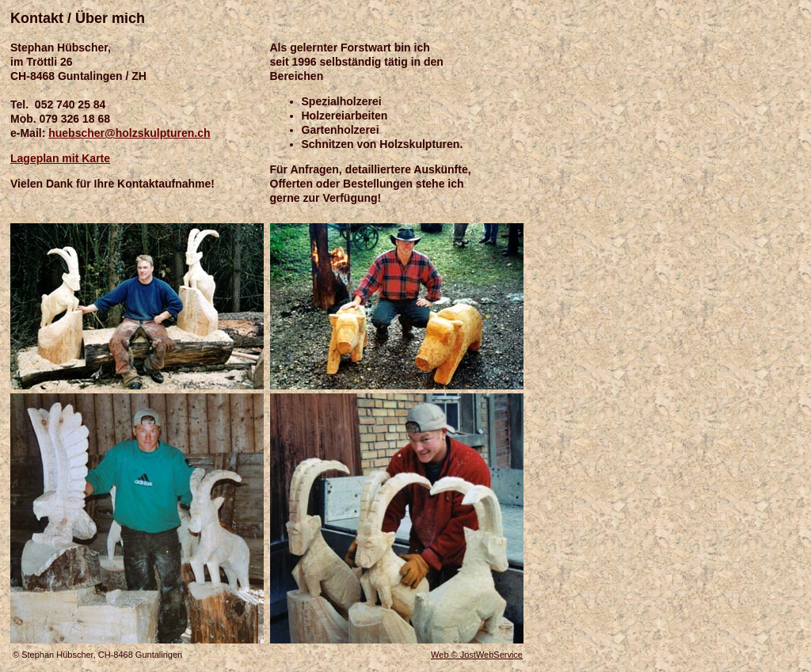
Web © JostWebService (477, 655)
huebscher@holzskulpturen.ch (129, 133)
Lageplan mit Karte (60, 158)
